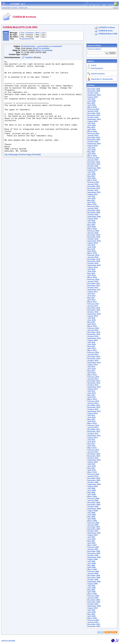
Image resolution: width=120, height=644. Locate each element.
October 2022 (93, 166)
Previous (30, 33)
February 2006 (93, 572)
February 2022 (93, 182)
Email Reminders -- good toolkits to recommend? (42, 46)
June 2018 (91, 271)
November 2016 (94, 310)
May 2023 (91, 152)
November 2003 (94, 626)
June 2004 (91, 612)
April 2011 (91, 446)
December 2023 (94, 138)
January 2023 (93, 160)
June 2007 (91, 539)
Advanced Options (94, 49)
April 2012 (91, 422)
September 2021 (94, 192)
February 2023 (93, 158)
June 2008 (91, 515)
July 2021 (91, 196)
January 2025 (93, 111)
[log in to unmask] (41, 48)
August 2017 (92, 292)
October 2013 (93, 385)
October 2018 (93, 263)
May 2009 (91, 492)
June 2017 (91, 296)
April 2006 (91, 568)
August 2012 (92, 413)
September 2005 (94, 582)
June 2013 (91, 393)
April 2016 (91, 324)
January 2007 (93, 549)
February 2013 (93, 401)
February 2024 (93, 134)
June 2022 (91, 174)
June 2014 (91, 369)
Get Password (97, 68)
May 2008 (91, 517)
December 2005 (94, 576)
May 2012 (91, 419)
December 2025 (94, 89)
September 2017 (94, 290)
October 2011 (93, 434)
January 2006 (93, 574)
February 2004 (93, 620)
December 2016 (94, 308)
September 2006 (94, 557)
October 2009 (93, 482)
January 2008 (93, 525)
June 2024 (91, 125)
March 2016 (92, 326)
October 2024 (93, 117)
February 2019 (93, 255)
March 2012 (92, 424)
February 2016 (93, 328)
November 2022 (94, 164)
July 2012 (91, 415)
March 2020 (92, 229)
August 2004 (92, 608)
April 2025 (91, 105)
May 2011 (91, 444)
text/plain (29, 58)
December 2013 (94, 381)
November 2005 (94, 578)
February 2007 (93, 547)
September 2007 (94, 533)
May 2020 (91, 225)
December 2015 (94, 332)
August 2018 (92, 267)
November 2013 (94, 383)
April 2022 (91, 178)
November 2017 (94, 286)
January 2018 (93, 282)
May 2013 (91, 395)
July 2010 (91, 464)
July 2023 (91, 148)
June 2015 (91, 344)
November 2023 (94, 140)
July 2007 (91, 537)
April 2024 (91, 129)
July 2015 (91, 342)
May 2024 (91, 127)
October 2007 (93, 531)
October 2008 (93, 507)
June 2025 (91, 101)
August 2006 (92, 559)
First (23, 33)
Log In (94, 65)
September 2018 (94, 265)
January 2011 (93, 452)
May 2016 (91, 322)
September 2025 (94, 95)
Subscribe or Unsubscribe (102, 79)
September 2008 (94, 509)
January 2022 (93, 184)
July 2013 (91, 391)
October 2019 (93, 239)
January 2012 (93, 428)
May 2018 (91, 273)
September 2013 (94, 387)
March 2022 (92, 180)
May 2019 (91, 249)
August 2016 (92, 316)
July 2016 (91, 318)
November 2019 (94, 237)
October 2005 (93, 580)
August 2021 (92, 194)
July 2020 (91, 221)
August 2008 (92, 511)
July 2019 (91, 245)
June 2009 (91, 490)
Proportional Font (27, 39)
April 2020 (91, 227)
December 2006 (94, 551)
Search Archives (94, 45)
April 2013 (91, 397)
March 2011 (92, 448)
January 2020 (93, 233)
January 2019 (93, 257)
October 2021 (93, 190)
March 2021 (92, 205)
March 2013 (92, 399)
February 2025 (93, 109)
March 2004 (92, 618)
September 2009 (94, 484)
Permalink (37, 173)
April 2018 (91, 276)
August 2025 (92, 97)
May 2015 (91, 346)
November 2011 (94, 432)
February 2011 (93, 450)
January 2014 (93, 379)
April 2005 (91, 592)
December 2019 (94, 235)
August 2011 (92, 438)
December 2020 (94, 211)
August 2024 (92, 121)
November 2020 (94, 213)
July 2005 (91, 586)
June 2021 (91, 198)
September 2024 (94, 119)
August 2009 (92, 486)
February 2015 (93, 353)
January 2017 (93, 306)
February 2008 (93, 523)
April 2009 (91, 495)
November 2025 (94, 91)
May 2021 (91, 200)
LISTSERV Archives (107, 28)
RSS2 (114, 632)
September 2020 (94, 217)
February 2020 (93, 231)
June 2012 (91, 417)
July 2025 (91, 99)
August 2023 (92, 146)
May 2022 (91, 176)
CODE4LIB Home (106, 31)
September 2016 (94, 314)
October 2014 (93, 361)
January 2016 (93, 330)
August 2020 (92, 219)
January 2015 (93, 355)
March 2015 (92, 351)
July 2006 (91, 561)
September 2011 (94, 436)
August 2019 (92, 243)
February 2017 (93, 304)
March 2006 (92, 570)
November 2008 (94, 505)
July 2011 (91, 440)
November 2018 (94, 261)
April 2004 (91, 616)
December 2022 (94, 162)
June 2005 (91, 588)
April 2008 (91, 519)
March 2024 (92, 132)
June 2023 (91, 150)
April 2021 (91, 202)
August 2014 (92, 365)
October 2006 (93, 555)
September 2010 (94, 460)
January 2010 (93, 476)
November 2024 (94, 115)
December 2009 (94, 478)
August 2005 (92, 584)
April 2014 (91, 373)
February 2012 (93, 426)
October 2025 (93, 93)
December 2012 (94, 405)
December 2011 (94, 430)
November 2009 (94, 480)
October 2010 (93, 458)
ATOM (100, 632)
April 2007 (91, 543)
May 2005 (91, 590)
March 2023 (92, 156)
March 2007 (92, 545)
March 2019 (92, 253)
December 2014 (94, 357)
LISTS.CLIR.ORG (8, 641)
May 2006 (91, 565)
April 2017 (91, 300)
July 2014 (91, 367)
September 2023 (94, 144)
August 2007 (92, 535)
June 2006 (91, 563)
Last (43, 33)
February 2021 (93, 207)
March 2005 (92, 594)
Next (38, 33)
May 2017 (91, 298)
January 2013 (93, 403)
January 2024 (93, 136)
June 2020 (91, 223)
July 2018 (91, 269)
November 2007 (94, 529)
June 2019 (91, 247)
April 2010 (91, 470)
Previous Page (25, 173)
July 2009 (91, 488)
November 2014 (94, 359)
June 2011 (91, 442)
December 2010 (94, 454)
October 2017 (93, 288)
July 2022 (91, 172)
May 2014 (91, 371)
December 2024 (94, 113)
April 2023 (91, 154)
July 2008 (91, 513)
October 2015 (93, 336)
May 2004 (91, 614)
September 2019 (94, 241)
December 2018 (94, 259)
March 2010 (92, 472)
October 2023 (93, 142)
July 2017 (91, 294)
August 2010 (92, 462)
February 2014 (93, 377)
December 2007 (94, 527)
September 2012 (94, 411)
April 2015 (91, 349)
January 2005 (93, 598)
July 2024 (91, 123)
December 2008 (94, 503)
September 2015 (94, 338)
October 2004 (93, 604)
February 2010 (93, 474)
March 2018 (92, 278)
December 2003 (94, 624)
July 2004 (91, 610)
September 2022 (94, 168)
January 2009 (93, 501)
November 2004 (94, 602)
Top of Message (11, 173)
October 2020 (93, 215)
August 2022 (92, 170)
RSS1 (107, 632)
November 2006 (94, 553)
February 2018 (93, 280)
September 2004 (94, 606)
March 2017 (92, 302)
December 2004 (94, 600)
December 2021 (94, 186)
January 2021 (93, 209)
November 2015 (94, 334)
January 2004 (93, 622)
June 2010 (91, 466)
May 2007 (91, 541)
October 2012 (93, 409)
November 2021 (94, 188)
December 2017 (94, 284)
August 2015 (92, 340)
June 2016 (91, 320)
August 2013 (92, 389)
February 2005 (93, 596)
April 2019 (91, 251)
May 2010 (91, 468)
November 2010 (94, 456)
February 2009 (93, 499)
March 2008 (92, 521)
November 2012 (94, 407)
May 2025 (91, 103)
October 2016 (93, 312)
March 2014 (92, 375)
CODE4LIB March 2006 (108, 34)
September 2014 (94, 363)
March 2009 (92, 497)
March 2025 (92, 107)
